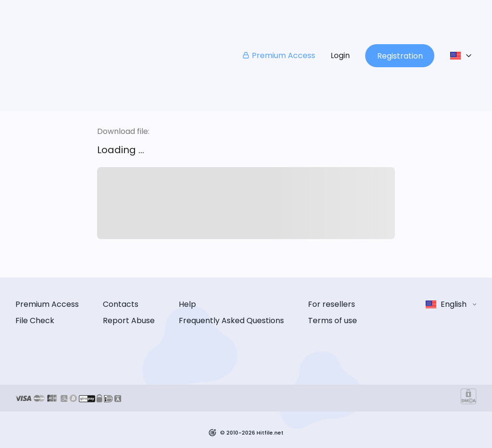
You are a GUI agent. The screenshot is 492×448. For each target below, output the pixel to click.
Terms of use (332, 321)
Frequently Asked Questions (231, 321)
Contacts (121, 304)
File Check (35, 321)
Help (187, 304)
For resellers (332, 304)
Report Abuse (129, 321)
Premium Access (278, 55)
